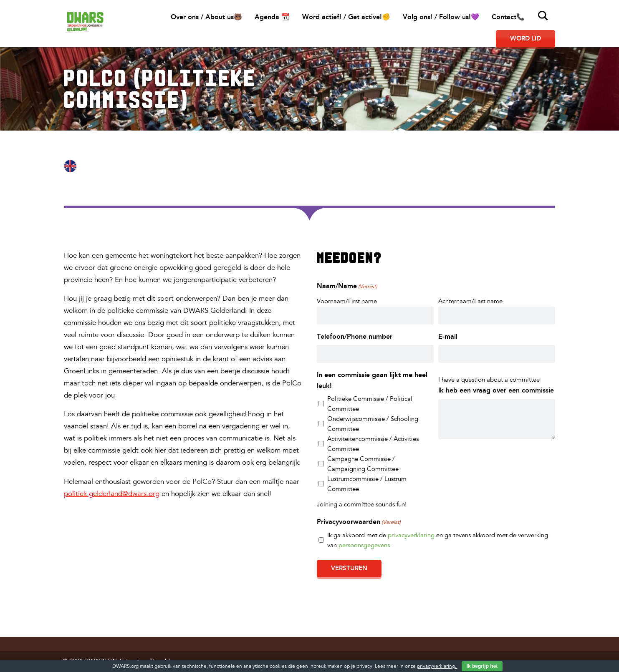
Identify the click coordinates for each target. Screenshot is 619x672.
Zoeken (543, 16)
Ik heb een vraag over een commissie (496, 390)
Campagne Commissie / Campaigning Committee (363, 464)
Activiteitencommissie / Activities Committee (373, 444)
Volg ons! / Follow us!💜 (441, 17)
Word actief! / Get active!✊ (346, 17)
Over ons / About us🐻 (206, 17)
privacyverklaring (411, 535)
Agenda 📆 (272, 17)
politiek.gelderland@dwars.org (112, 494)
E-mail (448, 336)
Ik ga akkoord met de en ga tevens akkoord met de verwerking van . (438, 540)
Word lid (526, 38)
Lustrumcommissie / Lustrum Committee (367, 484)
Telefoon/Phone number (355, 336)
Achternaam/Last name (470, 301)
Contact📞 (508, 17)
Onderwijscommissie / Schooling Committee (373, 424)
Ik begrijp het (482, 666)
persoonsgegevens (364, 545)
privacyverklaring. (437, 666)
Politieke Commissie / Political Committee (370, 404)
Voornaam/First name (347, 301)
